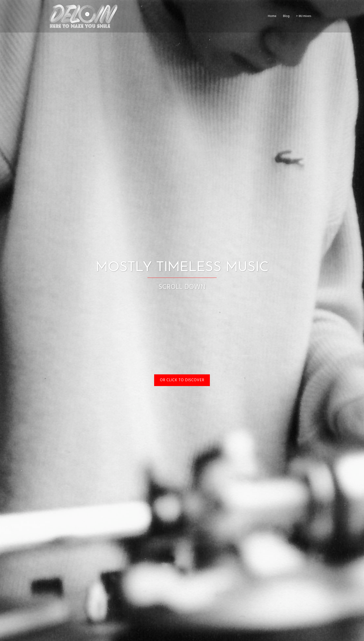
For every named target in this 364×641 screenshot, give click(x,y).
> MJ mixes (304, 16)
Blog (286, 16)
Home (272, 16)
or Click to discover (182, 380)
